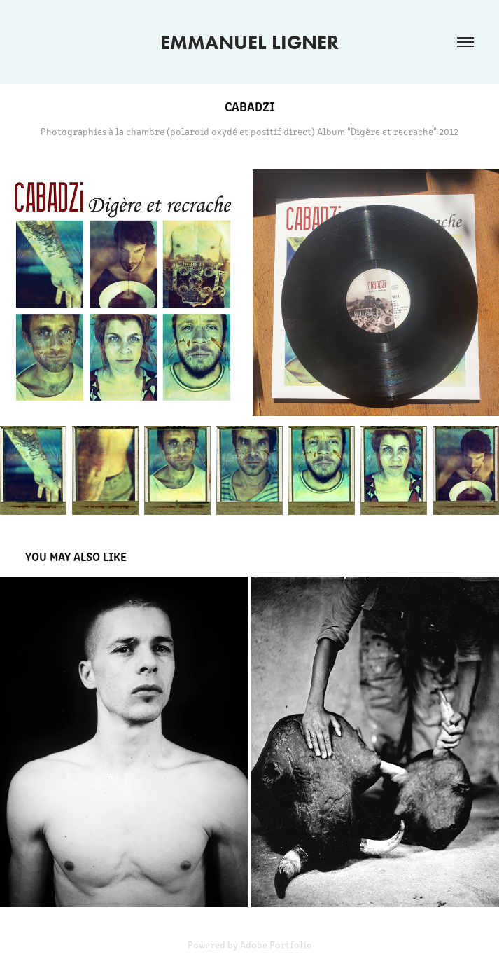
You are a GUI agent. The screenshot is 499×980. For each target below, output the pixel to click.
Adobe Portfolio (276, 945)
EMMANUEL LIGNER (249, 42)
